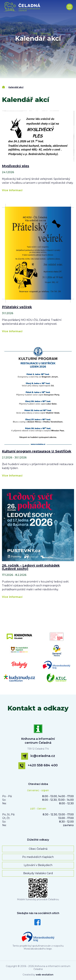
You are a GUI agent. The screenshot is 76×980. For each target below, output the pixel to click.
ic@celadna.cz (43, 756)
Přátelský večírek (17, 307)
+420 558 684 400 (43, 765)
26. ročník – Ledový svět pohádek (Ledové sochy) (31, 567)
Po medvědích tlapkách (38, 857)
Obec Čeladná (38, 849)
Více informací (12, 190)
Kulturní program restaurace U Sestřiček (37, 451)
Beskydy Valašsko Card (38, 873)
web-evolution (45, 975)
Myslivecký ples (16, 166)
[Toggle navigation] (69, 7)
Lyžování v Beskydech (38, 865)
